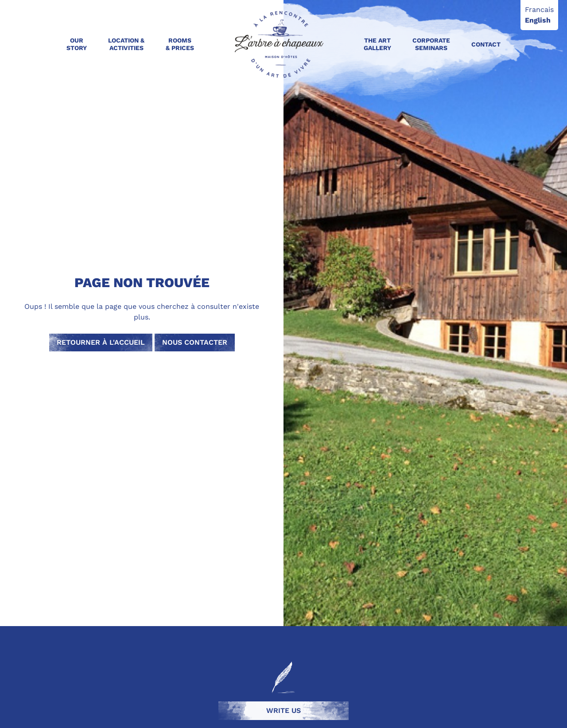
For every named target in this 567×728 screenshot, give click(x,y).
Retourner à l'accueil (101, 342)
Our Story (77, 44)
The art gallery (377, 44)
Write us (283, 710)
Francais (539, 10)
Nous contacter (195, 342)
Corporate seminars (431, 44)
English (538, 20)
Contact (486, 44)
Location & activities (126, 44)
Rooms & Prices (180, 44)
